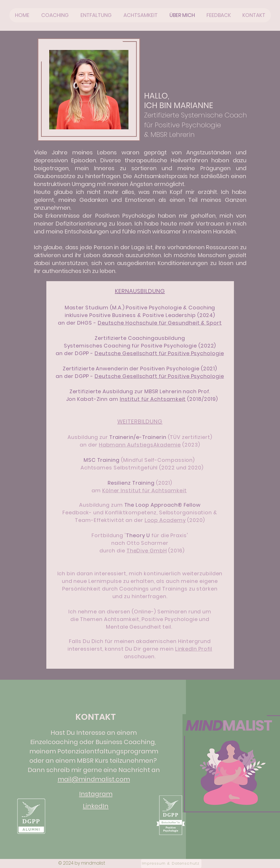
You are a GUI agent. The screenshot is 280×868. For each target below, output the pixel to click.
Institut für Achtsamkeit (153, 399)
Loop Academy (165, 520)
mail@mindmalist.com (94, 779)
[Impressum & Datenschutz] (171, 863)
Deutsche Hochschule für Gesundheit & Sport (160, 323)
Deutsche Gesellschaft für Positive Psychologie (159, 353)
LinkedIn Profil (194, 649)
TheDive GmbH (147, 551)
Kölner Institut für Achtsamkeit (145, 490)
